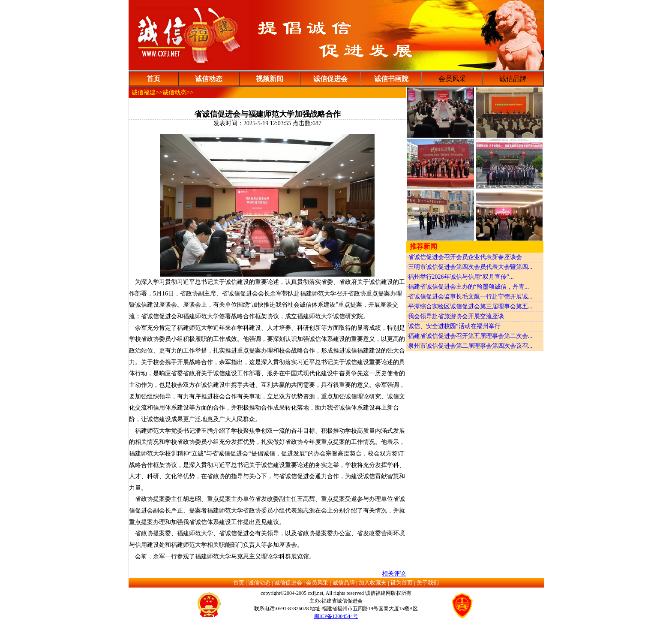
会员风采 (317, 583)
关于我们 (428, 583)
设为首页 (402, 583)
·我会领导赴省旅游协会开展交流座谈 (455, 316)
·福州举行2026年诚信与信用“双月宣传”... (460, 277)
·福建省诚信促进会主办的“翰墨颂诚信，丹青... (468, 287)
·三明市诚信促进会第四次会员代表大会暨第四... (469, 267)
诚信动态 (209, 79)
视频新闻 (270, 79)
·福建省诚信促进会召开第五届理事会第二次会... (469, 336)
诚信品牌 (344, 583)
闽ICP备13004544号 (336, 616)
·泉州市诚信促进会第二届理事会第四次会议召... (469, 346)
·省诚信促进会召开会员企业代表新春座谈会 (464, 257)
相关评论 (394, 574)
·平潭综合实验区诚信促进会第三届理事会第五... (469, 306)
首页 (153, 79)
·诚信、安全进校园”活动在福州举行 (453, 326)
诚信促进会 (330, 79)
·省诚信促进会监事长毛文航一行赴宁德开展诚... (469, 297)
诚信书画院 (391, 79)
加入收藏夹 (373, 583)
